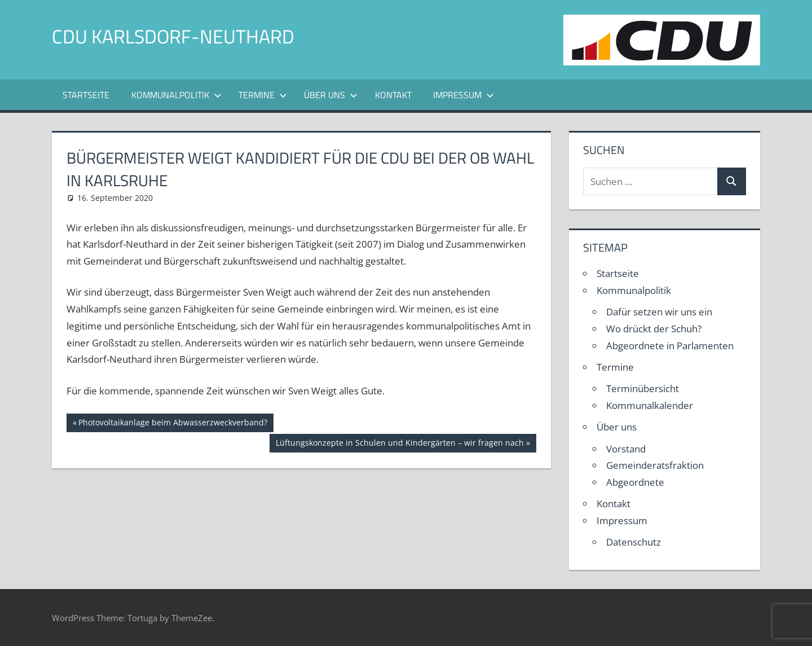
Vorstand (626, 449)
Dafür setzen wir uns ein (659, 312)
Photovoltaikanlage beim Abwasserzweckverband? (173, 424)
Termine (263, 95)
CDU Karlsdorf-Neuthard (180, 36)
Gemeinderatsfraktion (655, 465)
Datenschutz (634, 542)
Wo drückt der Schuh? (654, 329)
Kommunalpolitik (176, 95)
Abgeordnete (635, 482)
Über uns (331, 95)
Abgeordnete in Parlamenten (670, 346)
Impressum (464, 95)
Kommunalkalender (650, 405)
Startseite (86, 95)
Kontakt (393, 95)
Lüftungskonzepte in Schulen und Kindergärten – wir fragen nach (400, 444)
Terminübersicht (643, 388)
